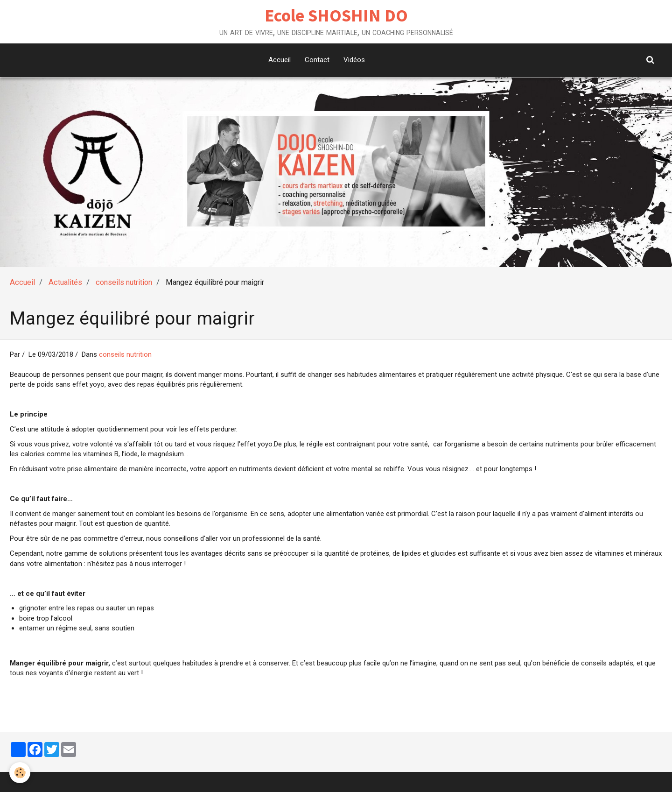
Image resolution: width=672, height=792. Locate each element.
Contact (317, 60)
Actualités (65, 282)
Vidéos (354, 60)
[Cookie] (20, 773)
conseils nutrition (124, 282)
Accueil (280, 60)
